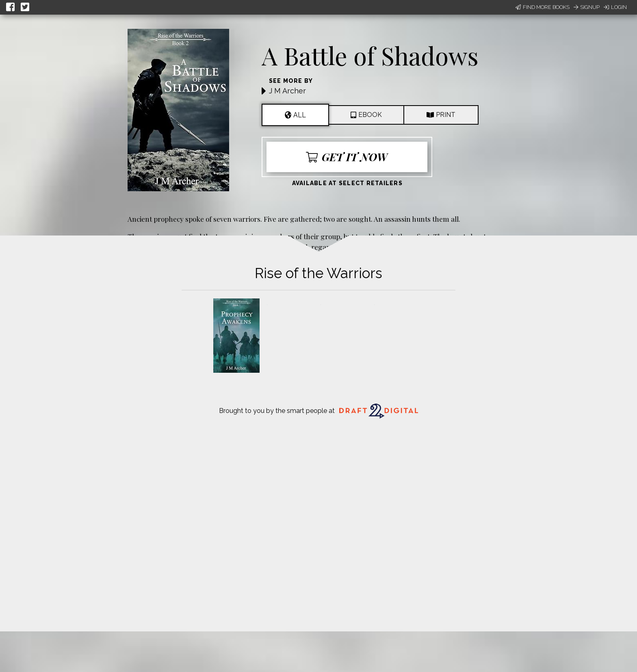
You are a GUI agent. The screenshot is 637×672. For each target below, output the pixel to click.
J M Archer (287, 91)
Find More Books (543, 7)
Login (615, 7)
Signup (587, 7)
